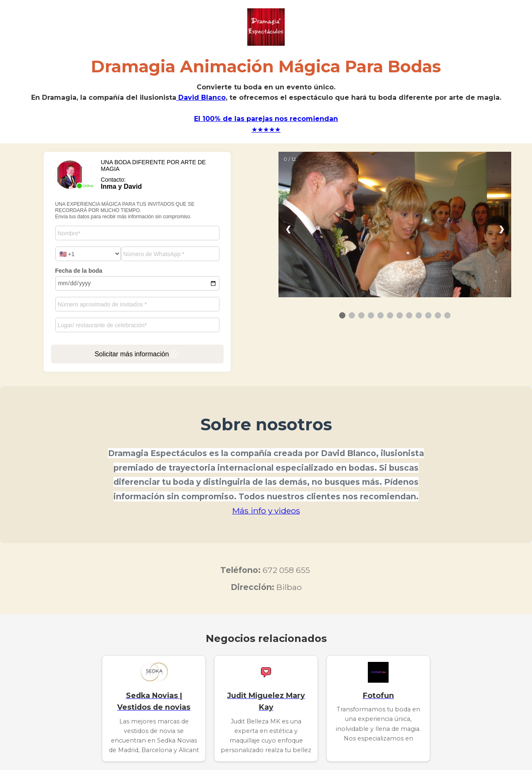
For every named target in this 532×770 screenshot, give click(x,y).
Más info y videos (266, 511)
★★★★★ (266, 130)
